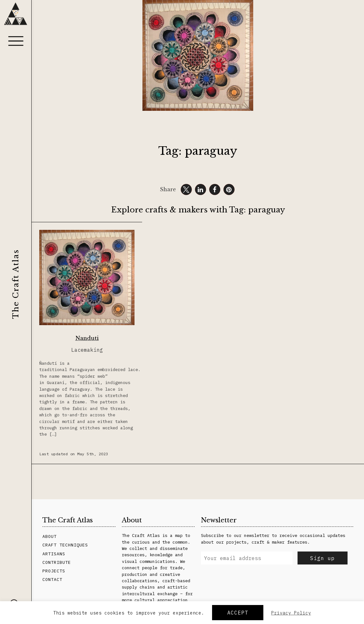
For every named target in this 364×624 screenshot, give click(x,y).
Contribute (57, 562)
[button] (186, 189)
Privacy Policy (291, 613)
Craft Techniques (65, 545)
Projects (54, 571)
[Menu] (16, 41)
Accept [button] (238, 613)
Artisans (54, 554)
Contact (52, 579)
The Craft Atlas (16, 284)
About (50, 536)
